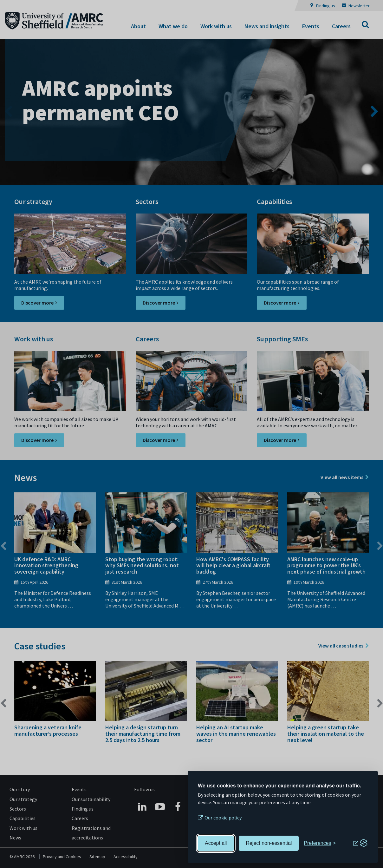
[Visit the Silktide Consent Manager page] (360, 843)
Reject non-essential (269, 843)
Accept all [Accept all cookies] (216, 843)
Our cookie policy (223, 818)
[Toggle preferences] (320, 843)
